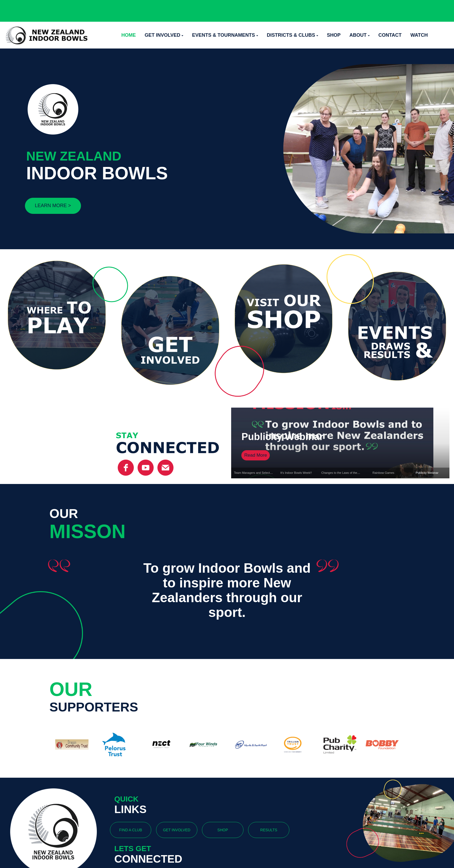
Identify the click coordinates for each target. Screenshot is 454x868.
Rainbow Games (383, 473)
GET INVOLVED (177, 830)
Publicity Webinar (282, 437)
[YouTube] (146, 468)
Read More (256, 455)
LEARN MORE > (53, 206)
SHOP (223, 830)
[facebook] (126, 468)
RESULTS (269, 830)
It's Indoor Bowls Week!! (296, 473)
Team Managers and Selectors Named (259, 473)
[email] (165, 468)
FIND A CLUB (131, 830)
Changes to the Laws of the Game (344, 473)
